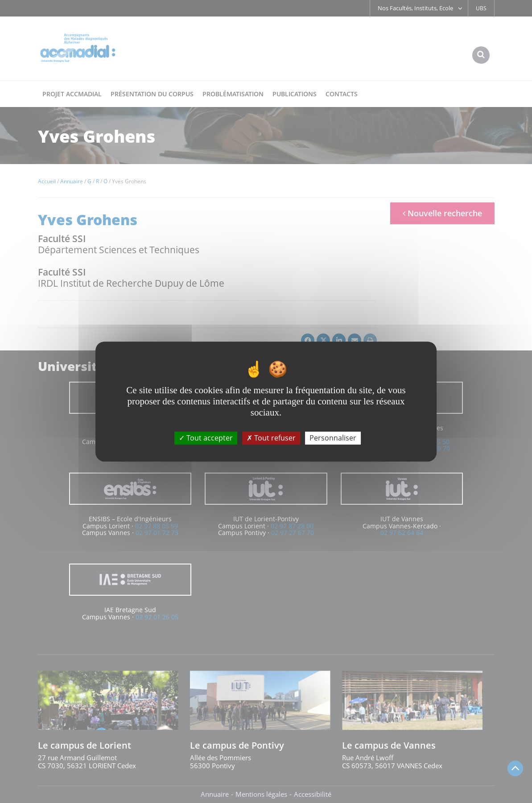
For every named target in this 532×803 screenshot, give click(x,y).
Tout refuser (271, 438)
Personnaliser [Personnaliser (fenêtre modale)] (333, 438)
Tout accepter (206, 438)
